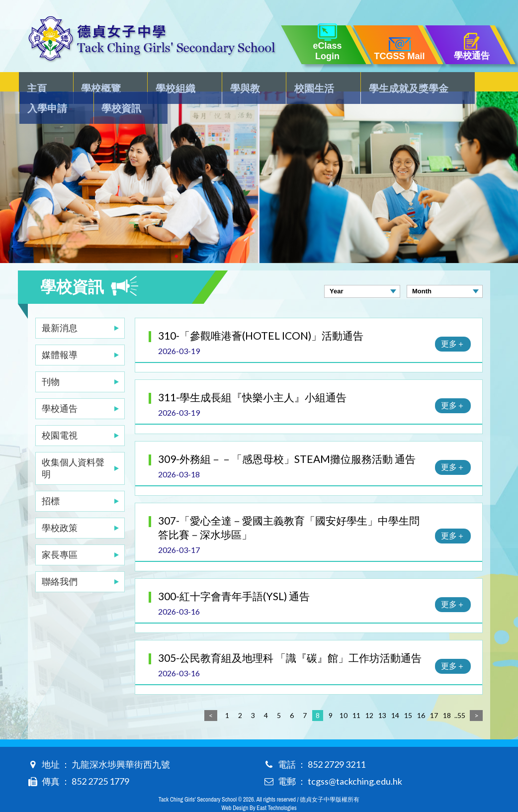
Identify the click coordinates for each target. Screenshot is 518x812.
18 (447, 695)
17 (434, 695)
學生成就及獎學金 (329, 83)
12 (369, 695)
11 (356, 695)
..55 (460, 695)
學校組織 (144, 83)
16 (421, 695)
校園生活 (251, 83)
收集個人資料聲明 (73, 448)
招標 (51, 481)
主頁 (38, 83)
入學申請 (407, 83)
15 (408, 695)
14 (395, 695)
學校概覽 (86, 83)
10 (344, 695)
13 (382, 695)
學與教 (197, 83)
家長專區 (60, 535)
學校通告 (60, 388)
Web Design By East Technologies (259, 788)
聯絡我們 (60, 561)
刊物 (51, 361)
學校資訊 (465, 83)
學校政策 (60, 508)
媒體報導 (60, 335)
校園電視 (60, 415)
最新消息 (60, 308)
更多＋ (453, 323)
